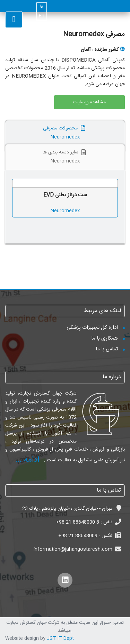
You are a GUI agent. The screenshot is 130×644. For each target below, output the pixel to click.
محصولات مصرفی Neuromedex (65, 133)
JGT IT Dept (60, 638)
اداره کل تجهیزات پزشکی (92, 328)
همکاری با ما (105, 338)
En (42, 16)
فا (42, 7)
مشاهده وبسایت (89, 102)
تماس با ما (107, 349)
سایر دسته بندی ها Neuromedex (65, 157)
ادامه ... (27, 460)
